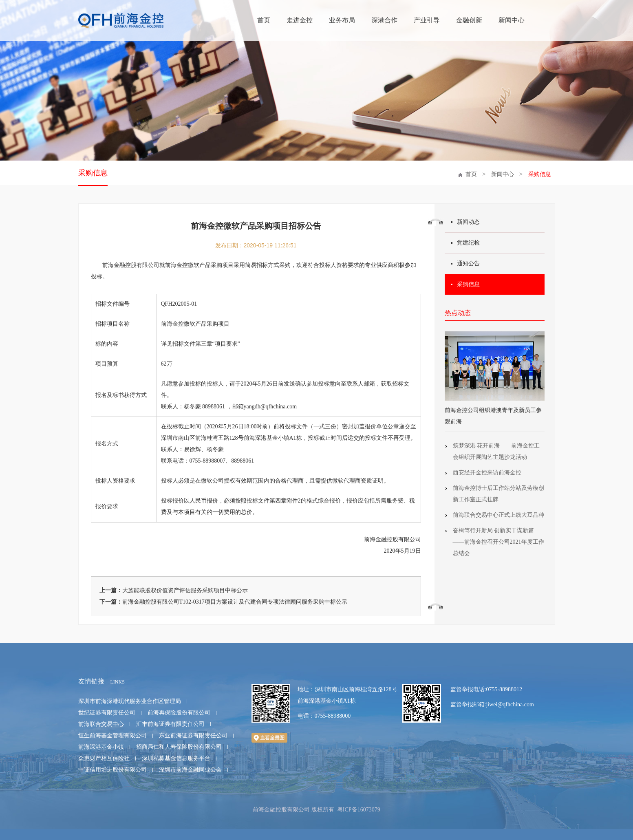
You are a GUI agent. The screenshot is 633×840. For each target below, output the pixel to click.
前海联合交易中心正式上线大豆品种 (498, 515)
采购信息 (93, 173)
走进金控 (300, 20)
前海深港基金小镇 (101, 747)
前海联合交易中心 (101, 724)
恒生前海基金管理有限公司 (112, 735)
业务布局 (342, 20)
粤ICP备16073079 (359, 810)
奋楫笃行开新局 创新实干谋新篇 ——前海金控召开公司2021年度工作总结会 (498, 542)
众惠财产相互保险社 (104, 758)
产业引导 (427, 20)
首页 (264, 20)
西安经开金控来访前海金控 (487, 473)
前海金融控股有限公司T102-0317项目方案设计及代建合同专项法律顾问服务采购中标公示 (235, 602)
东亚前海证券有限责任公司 (193, 735)
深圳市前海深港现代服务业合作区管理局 (130, 701)
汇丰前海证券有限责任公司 (170, 724)
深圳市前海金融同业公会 (190, 770)
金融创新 (469, 20)
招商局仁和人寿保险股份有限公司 (179, 747)
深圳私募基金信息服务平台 (176, 758)
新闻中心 (512, 20)
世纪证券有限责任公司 (107, 713)
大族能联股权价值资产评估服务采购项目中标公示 (185, 590)
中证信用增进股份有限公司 (112, 770)
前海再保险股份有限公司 (179, 713)
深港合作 (384, 20)
